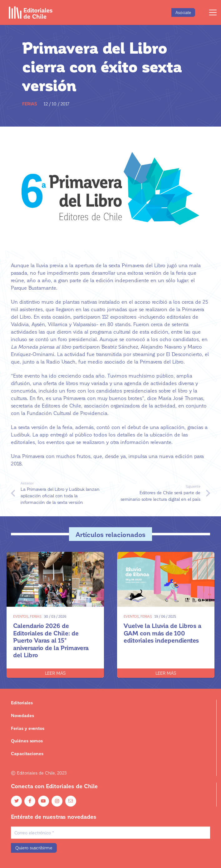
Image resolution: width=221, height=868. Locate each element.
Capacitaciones (27, 753)
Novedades (22, 715)
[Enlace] (31, 12)
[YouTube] (44, 801)
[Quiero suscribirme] (34, 848)
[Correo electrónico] (110, 833)
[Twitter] (16, 801)
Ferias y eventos (28, 728)
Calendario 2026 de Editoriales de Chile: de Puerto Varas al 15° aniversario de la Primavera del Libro (51, 640)
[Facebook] (30, 801)
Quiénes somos (27, 741)
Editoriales (22, 703)
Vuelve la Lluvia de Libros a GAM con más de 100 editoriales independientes (162, 633)
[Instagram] (57, 801)
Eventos (21, 616)
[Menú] (213, 12)
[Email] (71, 801)
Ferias (30, 104)
